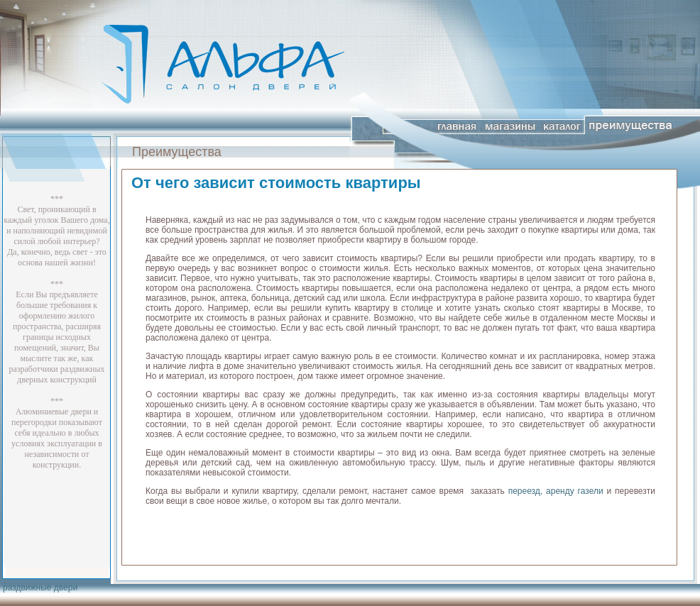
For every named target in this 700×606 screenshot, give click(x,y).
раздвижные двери (40, 588)
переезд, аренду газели (556, 491)
